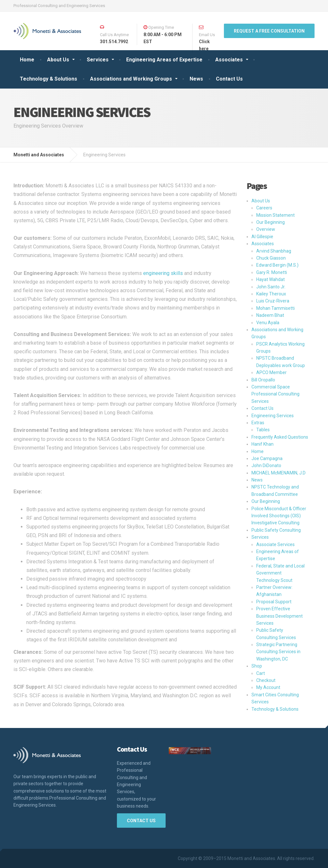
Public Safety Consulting (276, 530)
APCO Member (271, 372)
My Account (268, 687)
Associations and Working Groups (131, 79)
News (196, 79)
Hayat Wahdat (271, 279)
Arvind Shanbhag (274, 251)
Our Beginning (271, 222)
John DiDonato (266, 465)
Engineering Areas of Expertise (164, 60)
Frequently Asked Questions (280, 437)
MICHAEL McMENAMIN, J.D (279, 473)
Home (27, 60)
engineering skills (163, 273)
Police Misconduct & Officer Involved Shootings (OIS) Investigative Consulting (279, 516)
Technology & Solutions (49, 79)
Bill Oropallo (263, 380)
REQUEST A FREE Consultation (269, 31)
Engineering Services (273, 416)
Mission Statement (275, 215)
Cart (261, 673)
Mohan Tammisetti (275, 308)
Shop (257, 666)
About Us (58, 60)
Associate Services (275, 544)
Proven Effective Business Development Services (279, 616)
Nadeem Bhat (270, 315)
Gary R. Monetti (272, 272)
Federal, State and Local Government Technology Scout (280, 573)
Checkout (266, 680)
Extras (258, 423)
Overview (266, 229)
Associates (229, 60)
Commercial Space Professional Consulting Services (275, 394)
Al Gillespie (262, 237)
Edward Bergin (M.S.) (277, 265)
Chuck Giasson (271, 258)
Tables (263, 430)
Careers (264, 208)
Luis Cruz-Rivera (273, 301)
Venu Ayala (268, 323)
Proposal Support (274, 602)
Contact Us (229, 79)
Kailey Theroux (271, 294)
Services (98, 60)
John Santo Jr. (271, 287)
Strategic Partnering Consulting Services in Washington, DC (278, 652)
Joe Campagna (267, 458)
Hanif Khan (262, 444)
